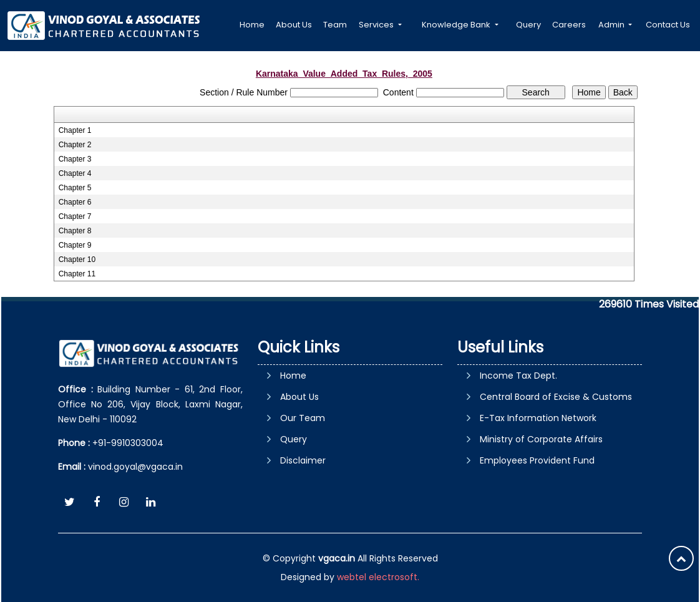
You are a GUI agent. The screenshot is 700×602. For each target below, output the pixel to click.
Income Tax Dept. (518, 376)
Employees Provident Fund (537, 460)
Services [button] (377, 25)
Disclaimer (303, 460)
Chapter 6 (75, 202)
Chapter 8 (75, 231)
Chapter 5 (75, 188)
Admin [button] (612, 25)
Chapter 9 (75, 245)
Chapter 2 (75, 145)
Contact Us (668, 25)
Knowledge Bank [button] (457, 25)
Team (335, 25)
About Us (294, 25)
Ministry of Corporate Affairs (541, 439)
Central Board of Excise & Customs (556, 397)
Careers (569, 25)
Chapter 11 (77, 274)
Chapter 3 (75, 159)
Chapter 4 (75, 173)
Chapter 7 (75, 216)
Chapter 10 (77, 260)
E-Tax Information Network (538, 418)
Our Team (303, 418)
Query (528, 25)
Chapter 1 (75, 130)
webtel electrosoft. (378, 577)
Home (252, 25)
